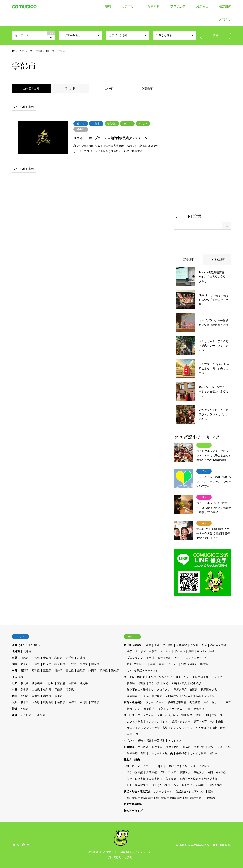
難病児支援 (211, 779)
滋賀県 (84, 683)
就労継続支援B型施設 (169, 798)
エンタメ (166, 651)
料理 (152, 658)
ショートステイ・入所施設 (189, 785)
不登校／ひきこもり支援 (181, 766)
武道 (148, 645)
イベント (129, 740)
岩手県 (70, 658)
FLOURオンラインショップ (134, 852)
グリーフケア (168, 772)
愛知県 (115, 670)
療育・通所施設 (133, 702)
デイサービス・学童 (178, 708)
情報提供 (187, 715)
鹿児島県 (48, 702)
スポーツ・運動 (164, 645)
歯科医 (214, 753)
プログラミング (136, 658)
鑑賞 (221, 721)
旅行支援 (218, 715)
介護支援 (152, 772)
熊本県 (24, 702)
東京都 (24, 664)
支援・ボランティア (136, 766)
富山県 (70, 670)
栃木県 (84, 664)
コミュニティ (146, 715)
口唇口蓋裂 (202, 677)
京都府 (61, 683)
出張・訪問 (202, 715)
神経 (228, 747)
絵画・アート (174, 658)
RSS (28, 844)
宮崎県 (95, 702)
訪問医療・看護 (136, 753)
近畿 (15, 683)
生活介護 (210, 798)
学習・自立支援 (136, 779)
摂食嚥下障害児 (136, 683)
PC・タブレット (137, 664)
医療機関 (129, 747)
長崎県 (73, 702)
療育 (228, 702)
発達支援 (199, 708)
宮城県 (81, 658)
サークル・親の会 (134, 677)
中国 (15, 689)
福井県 (58, 670)
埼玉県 (47, 664)
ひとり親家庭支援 (138, 785)
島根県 (24, 689)
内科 (177, 747)
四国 (15, 696)
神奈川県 (60, 664)
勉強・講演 (144, 740)
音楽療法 (149, 708)
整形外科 (200, 747)
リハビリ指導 (198, 753)
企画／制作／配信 (168, 715)
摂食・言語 (134, 708)
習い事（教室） (133, 645)
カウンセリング (213, 702)
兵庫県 (73, 683)
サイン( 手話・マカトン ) (142, 670)
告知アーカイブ (133, 810)
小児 (211, 747)
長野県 (24, 670)
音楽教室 (181, 645)
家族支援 (154, 779)
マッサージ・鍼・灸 (161, 753)
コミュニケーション (198, 658)
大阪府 (50, 683)
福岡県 (84, 702)
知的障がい (172, 696)
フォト (140, 734)
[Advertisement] (203, 148)
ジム (166, 721)
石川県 (36, 670)
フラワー (173, 664)
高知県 (24, 696)
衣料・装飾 (219, 728)
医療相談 (157, 747)
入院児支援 (215, 785)
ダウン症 (210, 696)
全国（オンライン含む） (27, 645)
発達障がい (197, 683)
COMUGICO (198, 844)
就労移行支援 (193, 798)
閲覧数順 (147, 89)
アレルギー (219, 677)
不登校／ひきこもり (160, 677)
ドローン (180, 651)
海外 (15, 715)
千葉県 (36, 664)
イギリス (40, 715)
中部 (15, 670)
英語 (153, 664)
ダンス (194, 645)
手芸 (130, 651)
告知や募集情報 (133, 804)
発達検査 (195, 702)
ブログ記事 (178, 6)
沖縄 (15, 708)
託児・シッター (181, 721)
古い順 (109, 89)
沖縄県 (24, 708)
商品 (130, 734)
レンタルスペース (181, 728)
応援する (108, 852)
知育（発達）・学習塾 (195, 664)
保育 (160, 708)
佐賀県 (61, 702)
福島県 (24, 658)
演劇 (191, 651)
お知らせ (202, 6)
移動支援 (199, 772)
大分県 (36, 702)
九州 (15, 702)
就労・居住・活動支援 (137, 791)
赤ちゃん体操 (218, 645)
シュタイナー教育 (146, 651)
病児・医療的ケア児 (175, 683)
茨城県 (73, 664)
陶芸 (160, 658)
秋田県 (58, 658)
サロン (131, 728)
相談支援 (185, 772)
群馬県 (95, 664)
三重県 (47, 670)
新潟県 (19, 677)
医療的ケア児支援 (190, 779)
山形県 (36, 658)
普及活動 (160, 740)
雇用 (211, 791)
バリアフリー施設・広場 (153, 728)
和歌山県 (37, 683)
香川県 (58, 696)
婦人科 (187, 747)
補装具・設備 (132, 759)
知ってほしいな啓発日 (121, 857)
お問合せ (225, 19)
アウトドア (175, 740)
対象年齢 (154, 6)
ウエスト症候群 (192, 696)
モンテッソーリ (206, 651)
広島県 (70, 689)
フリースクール (155, 702)
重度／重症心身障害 (185, 689)
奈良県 (24, 683)
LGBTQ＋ (157, 766)
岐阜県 (104, 670)
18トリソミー (184, 677)
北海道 (16, 651)
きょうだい (164, 689)
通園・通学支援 (217, 772)
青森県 (47, 658)
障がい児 (154, 683)
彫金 (204, 645)
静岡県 (92, 670)
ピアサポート (207, 766)
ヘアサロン (202, 728)
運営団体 (225, 6)
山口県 (36, 689)
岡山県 (58, 689)
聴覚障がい (134, 696)
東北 (15, 658)
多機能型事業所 (177, 702)
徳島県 (47, 696)
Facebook (23, 844)
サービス (129, 715)
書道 (161, 664)
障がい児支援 (135, 772)
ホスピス (143, 747)
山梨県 (81, 670)
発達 (220, 747)
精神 (168, 747)
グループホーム (163, 791)
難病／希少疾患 (153, 696)
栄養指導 (181, 753)
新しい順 (70, 89)
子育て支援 (170, 779)
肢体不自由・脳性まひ (140, 689)
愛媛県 (36, 696)
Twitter (18, 844)
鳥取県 (47, 689)
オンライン (153, 721)
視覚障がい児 (209, 689)
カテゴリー (129, 6)
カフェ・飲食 (135, 721)
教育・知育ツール (204, 721)
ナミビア (26, 715)
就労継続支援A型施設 (140, 798)
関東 (15, 664)
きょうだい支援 (161, 785)
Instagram (13, 844)
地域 (108, 6)
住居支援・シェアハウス (190, 791)
